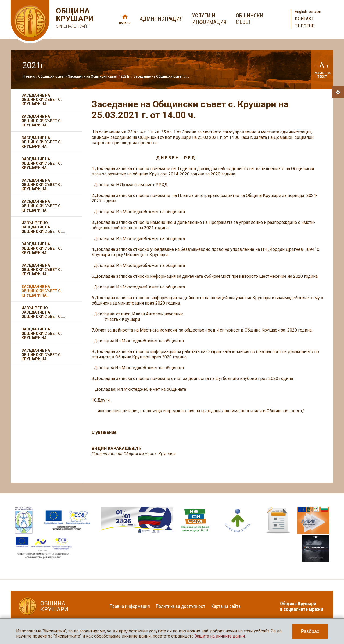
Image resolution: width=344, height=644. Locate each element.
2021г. (126, 76)
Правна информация (130, 606)
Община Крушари (74, 19)
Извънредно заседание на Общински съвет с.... (43, 227)
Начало (125, 23)
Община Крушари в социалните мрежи (302, 606)
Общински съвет (52, 76)
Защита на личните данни (220, 636)
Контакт (304, 19)
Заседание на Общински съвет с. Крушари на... (42, 100)
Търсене (304, 26)
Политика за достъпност (181, 606)
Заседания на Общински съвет (93, 76)
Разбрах (310, 631)
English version (308, 12)
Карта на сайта (226, 606)
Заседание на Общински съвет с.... (161, 76)
